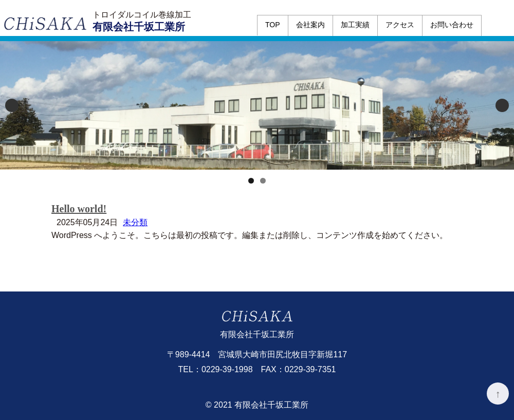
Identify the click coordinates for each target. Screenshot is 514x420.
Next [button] (502, 105)
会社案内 (310, 25)
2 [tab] (263, 181)
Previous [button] (12, 105)
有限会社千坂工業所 (139, 27)
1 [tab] (251, 181)
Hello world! (79, 209)
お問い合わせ (452, 25)
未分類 (135, 222)
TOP (273, 25)
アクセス (400, 25)
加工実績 (355, 25)
